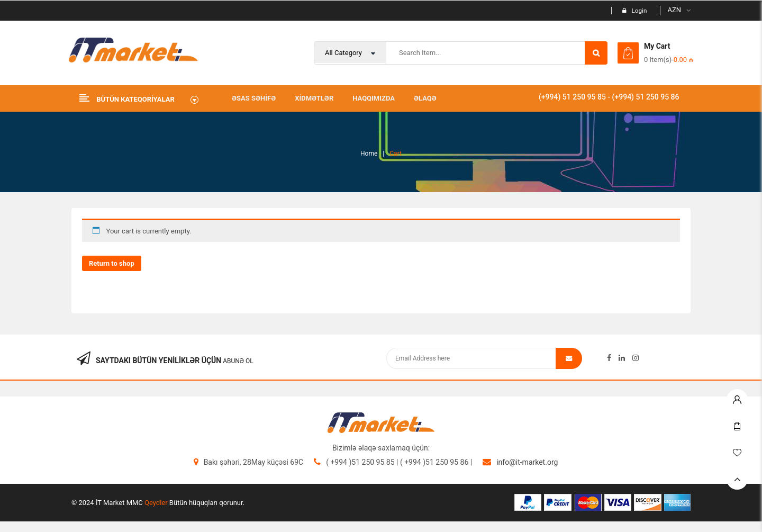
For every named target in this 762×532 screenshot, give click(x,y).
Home (369, 154)
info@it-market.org (527, 462)
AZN (674, 10)
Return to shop (112, 263)
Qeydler (156, 503)
